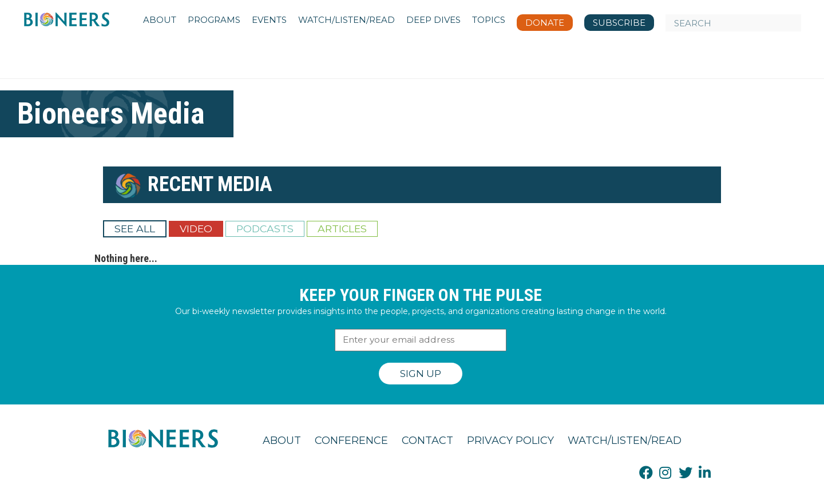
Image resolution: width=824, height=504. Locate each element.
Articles (342, 229)
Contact (427, 440)
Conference (351, 440)
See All (135, 229)
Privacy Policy (510, 440)
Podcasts (265, 229)
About (282, 440)
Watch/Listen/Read (625, 440)
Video (196, 229)
